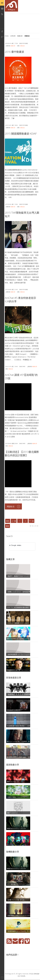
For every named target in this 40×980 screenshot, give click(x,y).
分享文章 (13, 36)
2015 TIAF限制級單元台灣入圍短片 (22, 214)
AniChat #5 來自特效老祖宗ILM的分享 (20, 300)
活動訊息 (22, 46)
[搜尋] (19, 545)
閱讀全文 (11, 506)
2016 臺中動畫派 (14, 52)
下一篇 (31, 521)
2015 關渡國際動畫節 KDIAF (21, 134)
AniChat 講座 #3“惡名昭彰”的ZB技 (21, 377)
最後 (7, 526)
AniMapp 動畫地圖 (11, 6)
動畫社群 (20, 36)
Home (7, 36)
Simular (37, 974)
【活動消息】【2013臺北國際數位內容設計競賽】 (22, 453)
